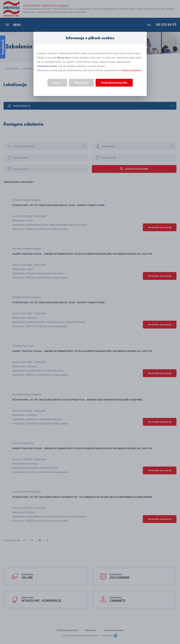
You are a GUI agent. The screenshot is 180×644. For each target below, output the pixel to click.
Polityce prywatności (131, 70)
